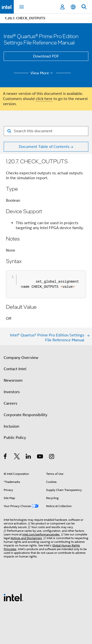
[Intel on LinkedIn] (29, 457)
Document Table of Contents (44, 147)
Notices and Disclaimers (26, 538)
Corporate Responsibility (26, 415)
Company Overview (21, 358)
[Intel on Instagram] (52, 457)
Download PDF (46, 56)
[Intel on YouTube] (40, 457)
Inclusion (11, 426)
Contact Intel (15, 369)
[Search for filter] (46, 131)
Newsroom (13, 380)
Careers (10, 403)
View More (42, 73)
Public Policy (15, 438)
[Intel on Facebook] (6, 457)
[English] (73, 7)
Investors (12, 392)
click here (44, 99)
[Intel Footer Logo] (13, 597)
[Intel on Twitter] (17, 457)
